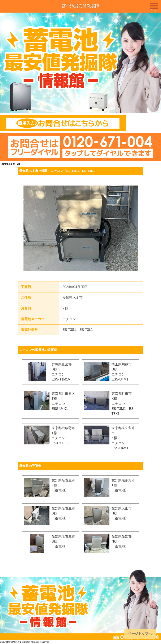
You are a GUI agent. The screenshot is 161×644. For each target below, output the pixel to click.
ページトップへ (140, 634)
